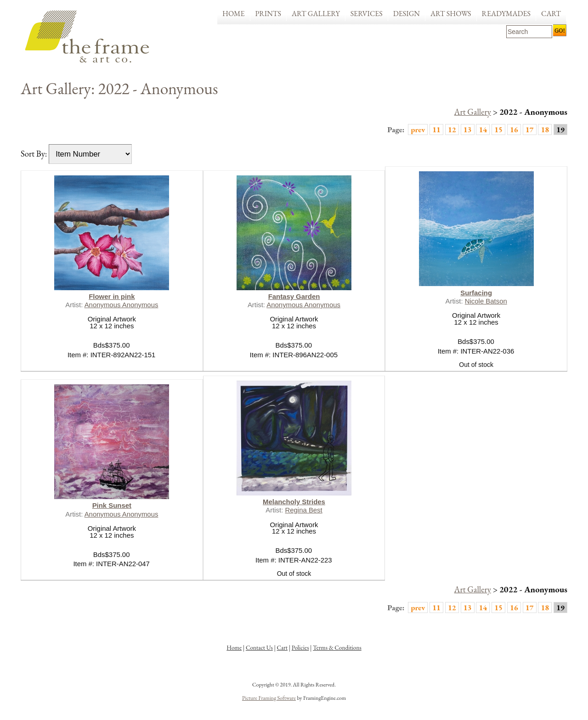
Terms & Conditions (337, 648)
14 (483, 129)
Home (234, 14)
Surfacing (476, 293)
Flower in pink (112, 296)
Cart (551, 14)
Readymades (506, 14)
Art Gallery (316, 14)
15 (498, 129)
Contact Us (259, 648)
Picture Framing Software (269, 698)
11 (436, 129)
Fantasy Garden (294, 296)
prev (418, 129)
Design (407, 14)
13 (468, 129)
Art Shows (451, 14)
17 (530, 129)
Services (367, 14)
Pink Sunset (112, 505)
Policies (300, 648)
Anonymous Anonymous (122, 305)
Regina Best (304, 510)
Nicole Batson (486, 301)
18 (545, 129)
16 (514, 129)
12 (452, 129)
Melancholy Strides (294, 502)
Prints (269, 14)
